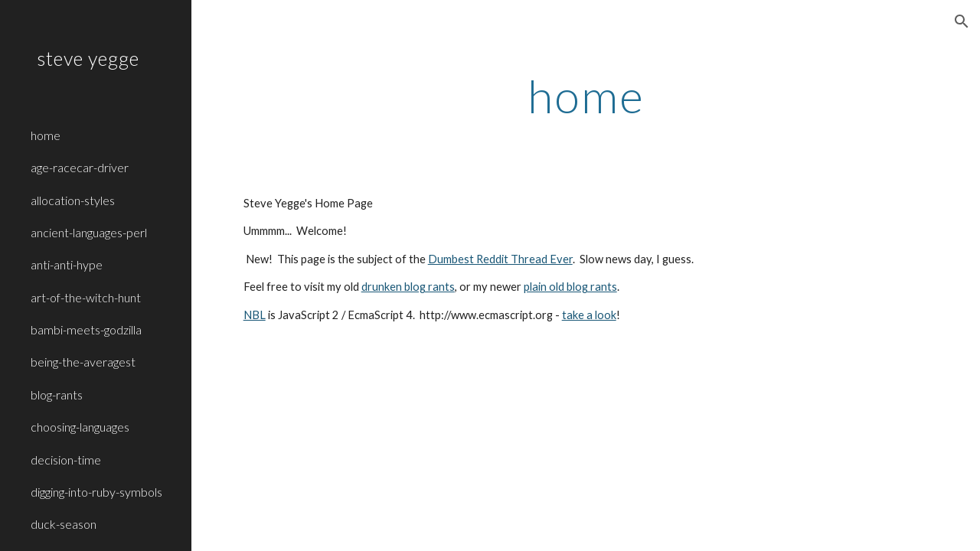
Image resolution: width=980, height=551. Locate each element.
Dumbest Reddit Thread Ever (500, 259)
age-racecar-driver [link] (80, 167)
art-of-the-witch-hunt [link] (86, 297)
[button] (962, 21)
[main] (586, 96)
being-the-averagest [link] (83, 362)
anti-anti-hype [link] (67, 264)
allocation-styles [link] (73, 200)
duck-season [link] (64, 524)
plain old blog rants (570, 287)
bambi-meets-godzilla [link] (86, 329)
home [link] (46, 135)
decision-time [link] (66, 460)
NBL (255, 315)
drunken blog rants (408, 287)
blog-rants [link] (57, 395)
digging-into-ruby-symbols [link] (96, 492)
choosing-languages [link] (80, 427)
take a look (589, 315)
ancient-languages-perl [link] (89, 232)
